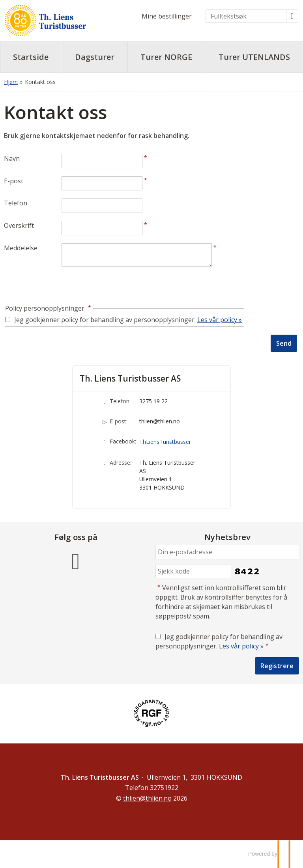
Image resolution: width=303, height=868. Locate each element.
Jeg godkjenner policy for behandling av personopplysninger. (128, 320)
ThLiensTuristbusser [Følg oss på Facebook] (165, 442)
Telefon (16, 203)
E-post (14, 181)
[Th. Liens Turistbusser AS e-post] (147, 798)
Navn (12, 158)
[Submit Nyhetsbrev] (277, 666)
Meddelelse (21, 248)
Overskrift (19, 225)
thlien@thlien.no (160, 421)
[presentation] (64, 286)
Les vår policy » (220, 320)
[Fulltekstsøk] (246, 16)
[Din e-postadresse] (227, 552)
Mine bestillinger (167, 16)
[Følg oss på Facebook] (76, 560)
